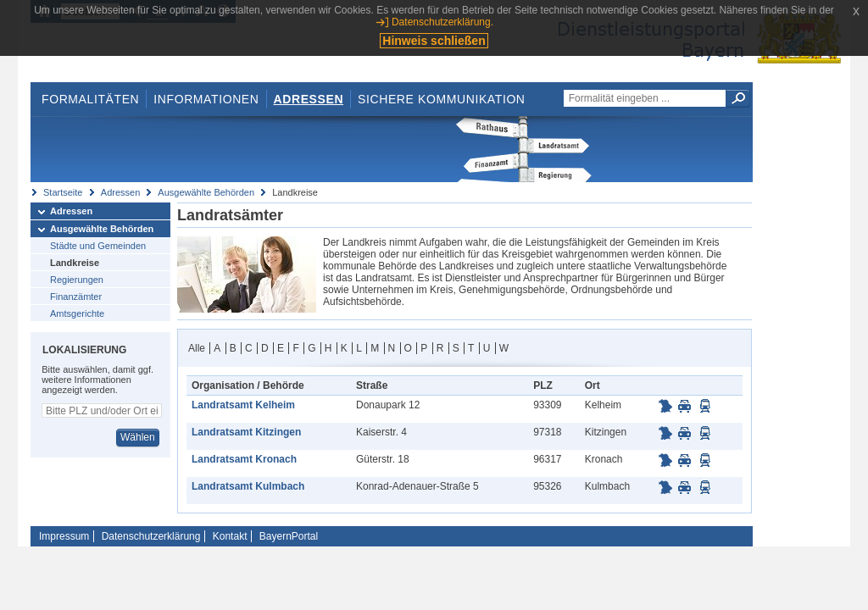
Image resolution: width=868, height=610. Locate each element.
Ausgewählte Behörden (206, 192)
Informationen (206, 99)
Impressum (64, 536)
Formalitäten (90, 99)
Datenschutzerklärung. (442, 22)
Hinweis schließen (434, 41)
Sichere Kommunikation (442, 99)
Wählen (138, 437)
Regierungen (77, 280)
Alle (197, 348)
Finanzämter (76, 297)
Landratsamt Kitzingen (246, 432)
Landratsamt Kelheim (243, 405)
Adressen (309, 99)
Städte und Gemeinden (98, 246)
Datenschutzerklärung (151, 536)
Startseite (63, 192)
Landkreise (75, 263)
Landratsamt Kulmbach (248, 486)
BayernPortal (289, 536)
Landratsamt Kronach (244, 459)
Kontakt (230, 536)
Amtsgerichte (77, 313)
